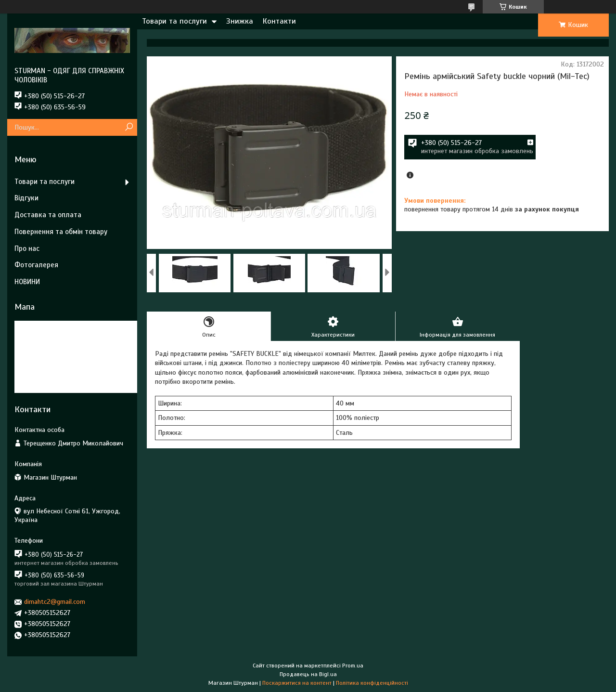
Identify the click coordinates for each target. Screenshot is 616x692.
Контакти (279, 21)
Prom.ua (353, 666)
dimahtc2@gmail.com (55, 602)
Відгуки (26, 198)
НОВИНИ (27, 282)
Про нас (27, 248)
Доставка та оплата (48, 215)
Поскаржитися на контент (297, 683)
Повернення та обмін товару (61, 232)
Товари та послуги (174, 21)
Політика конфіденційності (372, 683)
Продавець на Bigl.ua (308, 674)
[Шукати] (129, 127)
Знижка (240, 21)
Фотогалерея (36, 265)
